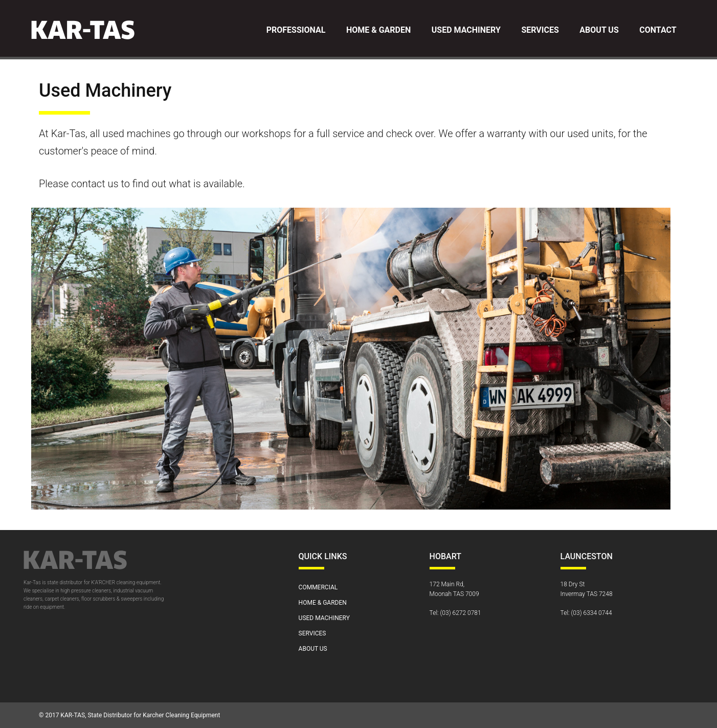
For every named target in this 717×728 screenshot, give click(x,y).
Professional (296, 30)
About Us (599, 30)
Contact (658, 30)
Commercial (318, 587)
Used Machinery (466, 30)
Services (540, 30)
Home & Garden (378, 30)
